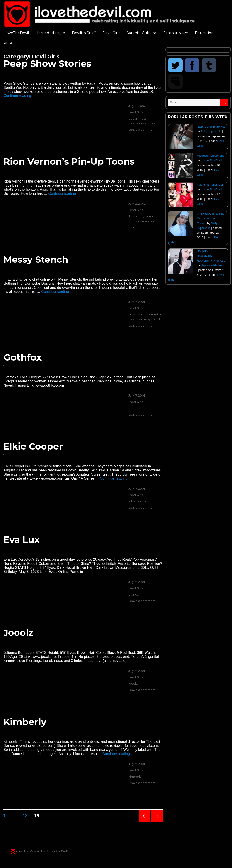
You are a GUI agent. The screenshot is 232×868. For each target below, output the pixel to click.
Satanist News (176, 33)
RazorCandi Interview (211, 127)
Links (8, 42)
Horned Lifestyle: (51, 33)
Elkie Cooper (33, 446)
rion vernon (147, 221)
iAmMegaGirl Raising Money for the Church (211, 218)
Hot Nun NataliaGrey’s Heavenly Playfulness (211, 256)
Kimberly (25, 722)
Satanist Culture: (142, 33)
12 (27, 816)
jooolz (133, 683)
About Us (22, 851)
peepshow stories (142, 123)
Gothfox (23, 357)
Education (204, 33)
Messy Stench (36, 259)
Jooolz (18, 633)
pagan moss (137, 118)
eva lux (134, 594)
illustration (136, 216)
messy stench (151, 319)
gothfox (134, 408)
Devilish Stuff (84, 33)
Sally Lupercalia (211, 131)
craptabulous (138, 314)
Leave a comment (142, 130)
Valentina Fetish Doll (210, 185)
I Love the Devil (57, 851)
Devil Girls (111, 33)
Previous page (145, 822)
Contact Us (38, 851)
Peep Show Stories (47, 64)
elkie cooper (138, 501)
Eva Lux (22, 540)
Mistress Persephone (211, 156)
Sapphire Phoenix (212, 265)
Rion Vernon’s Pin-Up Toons (69, 161)
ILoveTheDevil (16, 33)
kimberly (135, 777)
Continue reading (17, 96)
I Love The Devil (211, 160)
